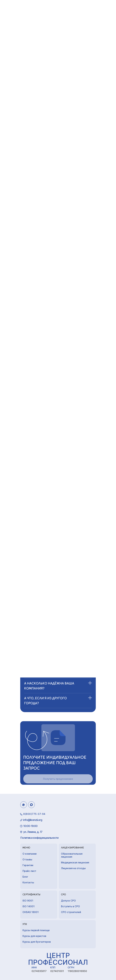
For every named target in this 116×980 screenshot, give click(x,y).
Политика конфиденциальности (39, 838)
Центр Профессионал (58, 959)
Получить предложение (58, 779)
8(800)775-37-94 (34, 814)
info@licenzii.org (33, 820)
